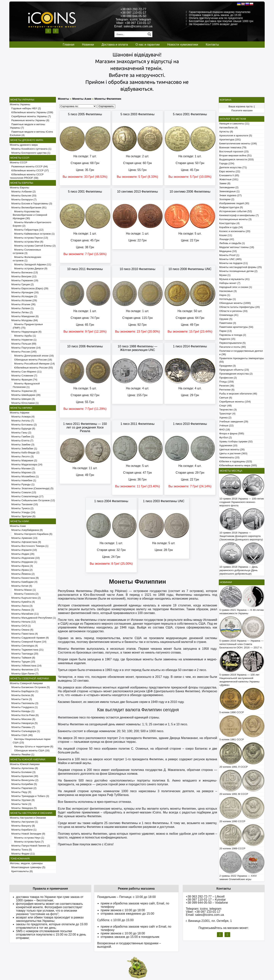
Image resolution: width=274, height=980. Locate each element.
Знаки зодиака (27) (230, 195)
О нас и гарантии (148, 45)
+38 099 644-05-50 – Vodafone (207, 903)
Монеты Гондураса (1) (24, 707)
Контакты (212, 45)
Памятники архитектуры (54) (236, 327)
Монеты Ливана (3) (22, 610)
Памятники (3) (228, 323)
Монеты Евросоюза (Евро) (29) (29, 288)
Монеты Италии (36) (23, 304)
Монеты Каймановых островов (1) (34, 234)
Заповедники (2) (229, 187)
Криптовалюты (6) (21, 871)
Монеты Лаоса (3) (21, 606)
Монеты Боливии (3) (23, 772)
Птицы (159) (226, 382)
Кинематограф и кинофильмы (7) (239, 215)
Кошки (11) (226, 235)
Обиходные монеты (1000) (235, 303)
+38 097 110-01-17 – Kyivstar (206, 900)
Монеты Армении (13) (24, 538)
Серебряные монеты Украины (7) (30, 116)
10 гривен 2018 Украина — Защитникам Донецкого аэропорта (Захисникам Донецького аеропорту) (241, 536)
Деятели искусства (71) (233, 167)
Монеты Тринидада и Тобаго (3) (29, 796)
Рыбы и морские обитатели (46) (238, 394)
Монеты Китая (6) (21, 586)
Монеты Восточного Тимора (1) (29, 546)
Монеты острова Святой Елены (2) (34, 246)
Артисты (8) (226, 132)
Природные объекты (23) (234, 370)
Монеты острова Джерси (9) (30, 268)
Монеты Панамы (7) (22, 727)
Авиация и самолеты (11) (234, 124)
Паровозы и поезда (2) (233, 335)
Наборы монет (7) (230, 283)
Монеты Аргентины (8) (24, 768)
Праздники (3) (227, 366)
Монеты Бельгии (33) (23, 196)
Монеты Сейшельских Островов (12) (32, 500)
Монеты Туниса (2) (22, 508)
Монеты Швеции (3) (22, 399)
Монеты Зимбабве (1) (23, 449)
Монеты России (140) (23, 352)
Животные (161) (229, 179)
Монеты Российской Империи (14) (34, 364)
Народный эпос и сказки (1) (236, 287)
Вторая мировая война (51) (235, 155)
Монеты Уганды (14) (23, 512)
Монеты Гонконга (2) (26, 594)
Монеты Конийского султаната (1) (31, 149)
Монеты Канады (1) (22, 711)
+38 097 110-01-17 (133, 13)
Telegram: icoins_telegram (133, 19)
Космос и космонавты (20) (235, 231)
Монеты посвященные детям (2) (238, 271)
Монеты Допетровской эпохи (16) (33, 356)
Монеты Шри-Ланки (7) (24, 674)
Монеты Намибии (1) (23, 480)
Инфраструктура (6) (231, 207)
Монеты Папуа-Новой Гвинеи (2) (30, 846)
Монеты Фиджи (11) (22, 854)
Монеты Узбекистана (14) (26, 666)
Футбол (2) (225, 437)
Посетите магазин (242, 110)
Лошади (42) (227, 239)
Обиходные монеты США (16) (31, 750)
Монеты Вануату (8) (22, 826)
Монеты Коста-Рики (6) (24, 715)
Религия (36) (227, 386)
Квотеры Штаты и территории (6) (33, 746)
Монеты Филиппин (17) (24, 670)
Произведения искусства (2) (236, 374)
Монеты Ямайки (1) (22, 754)
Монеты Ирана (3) (21, 566)
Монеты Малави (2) (22, 468)
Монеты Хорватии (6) (23, 391)
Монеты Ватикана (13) (24, 272)
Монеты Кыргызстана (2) (25, 598)
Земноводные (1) (229, 191)
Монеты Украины (20, 104)
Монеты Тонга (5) (21, 850)
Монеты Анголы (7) (22, 421)
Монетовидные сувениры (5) (28, 867)
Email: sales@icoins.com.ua (133, 26)
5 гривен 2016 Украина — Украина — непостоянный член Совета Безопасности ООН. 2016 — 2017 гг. (241, 644)
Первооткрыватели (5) (232, 343)
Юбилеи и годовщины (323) (236, 461)
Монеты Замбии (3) (22, 445)
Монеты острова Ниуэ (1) (28, 838)
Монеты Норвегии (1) (23, 340)
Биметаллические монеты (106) (238, 143)
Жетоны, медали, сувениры (26, 863)
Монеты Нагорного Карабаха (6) (33, 534)
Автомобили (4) (228, 128)
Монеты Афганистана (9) (25, 542)
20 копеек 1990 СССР (232, 821)
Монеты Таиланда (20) (24, 654)
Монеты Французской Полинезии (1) (26, 385)
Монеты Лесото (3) (22, 456)
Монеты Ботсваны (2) (23, 425)
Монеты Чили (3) (21, 804)
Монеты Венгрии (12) (23, 276)
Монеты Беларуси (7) (23, 200)
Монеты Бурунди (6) (23, 429)
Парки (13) (225, 331)
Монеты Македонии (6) (24, 316)
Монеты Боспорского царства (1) (30, 153)
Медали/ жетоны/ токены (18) (237, 247)
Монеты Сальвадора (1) (25, 731)
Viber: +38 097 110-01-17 (133, 23)
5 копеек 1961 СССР (232, 739)
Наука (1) (225, 295)
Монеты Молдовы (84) (24, 320)
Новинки (88, 45)
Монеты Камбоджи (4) (24, 582)
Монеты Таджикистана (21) (27, 650)
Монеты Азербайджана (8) (26, 530)
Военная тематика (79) (233, 147)
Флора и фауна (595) (232, 433)
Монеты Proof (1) (229, 255)
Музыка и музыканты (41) (234, 279)
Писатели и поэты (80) (233, 347)
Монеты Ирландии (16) (24, 292)
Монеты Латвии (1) (22, 308)
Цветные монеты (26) (232, 449)
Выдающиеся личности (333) (236, 159)
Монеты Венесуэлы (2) (24, 780)
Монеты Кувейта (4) (22, 602)
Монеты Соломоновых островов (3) (27, 251)
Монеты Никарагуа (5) (24, 723)
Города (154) (227, 163)
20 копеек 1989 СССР (232, 848)
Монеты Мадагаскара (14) (26, 464)
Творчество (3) (228, 410)
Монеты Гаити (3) (21, 699)
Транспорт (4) (227, 414)
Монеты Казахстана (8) (24, 578)
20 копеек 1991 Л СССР (234, 767)
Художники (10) (228, 445)
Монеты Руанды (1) (22, 484)
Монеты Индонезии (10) (25, 558)
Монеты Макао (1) (24, 590)
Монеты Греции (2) (22, 284)
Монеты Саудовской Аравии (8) (29, 638)
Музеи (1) (225, 275)
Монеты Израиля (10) (23, 550)
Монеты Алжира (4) (22, 417)
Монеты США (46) (21, 735)
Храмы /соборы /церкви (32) (236, 441)
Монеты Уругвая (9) (22, 800)
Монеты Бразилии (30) (24, 776)
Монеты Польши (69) (23, 344)
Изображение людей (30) (234, 203)
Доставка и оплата (115, 45)
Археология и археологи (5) (236, 136)
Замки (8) (225, 183)
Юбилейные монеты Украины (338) (32, 112)
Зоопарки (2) (227, 199)
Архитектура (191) (230, 139)
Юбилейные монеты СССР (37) (29, 170)
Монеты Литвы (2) (21, 312)
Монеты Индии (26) (22, 554)
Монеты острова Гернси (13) (30, 238)
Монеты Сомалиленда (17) (27, 496)
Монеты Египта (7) (22, 441)
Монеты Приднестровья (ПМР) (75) (28, 326)
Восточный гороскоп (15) (234, 151)
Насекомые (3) (228, 291)
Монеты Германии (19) (24, 280)
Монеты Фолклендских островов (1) (27, 259)
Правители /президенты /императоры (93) (242, 360)
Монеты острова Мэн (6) (28, 242)
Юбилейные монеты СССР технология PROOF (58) (27, 176)
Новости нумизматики (183, 45)
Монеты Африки (20, 413)
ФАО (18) (225, 430)
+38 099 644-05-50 (133, 16)
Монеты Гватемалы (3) (24, 703)
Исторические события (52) (236, 211)
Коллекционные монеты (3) (235, 219)
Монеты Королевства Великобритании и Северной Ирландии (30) (30, 215)
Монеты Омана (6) (22, 630)
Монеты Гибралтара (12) (28, 230)
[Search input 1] (131, 34)
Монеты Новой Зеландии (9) (27, 834)
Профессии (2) (228, 378)
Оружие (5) (226, 319)
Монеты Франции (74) (24, 380)
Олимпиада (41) (229, 315)
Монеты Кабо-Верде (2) (25, 452)
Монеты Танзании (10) (24, 504)
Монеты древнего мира (24, 145)
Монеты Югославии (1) (24, 403)
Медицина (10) (228, 251)
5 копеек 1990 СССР (232, 712)
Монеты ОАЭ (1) (20, 626)
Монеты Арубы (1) (24, 336)
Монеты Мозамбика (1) (24, 476)
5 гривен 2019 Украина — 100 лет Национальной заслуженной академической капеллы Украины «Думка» (239, 680)
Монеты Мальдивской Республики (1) (33, 618)
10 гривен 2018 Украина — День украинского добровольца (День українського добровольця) (239, 570)
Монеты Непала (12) (23, 622)
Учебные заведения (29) (234, 422)
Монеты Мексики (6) (23, 719)
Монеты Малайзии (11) (24, 614)
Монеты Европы (20, 188)
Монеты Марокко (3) (23, 472)
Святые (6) (226, 398)
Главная (69, 45)
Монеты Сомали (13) (23, 492)
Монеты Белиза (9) (22, 695)
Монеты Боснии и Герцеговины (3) (31, 204)
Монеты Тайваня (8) (23, 658)
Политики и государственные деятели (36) (241, 353)
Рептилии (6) (227, 390)
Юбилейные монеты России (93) (33, 368)
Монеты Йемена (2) (22, 574)
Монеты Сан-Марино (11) (26, 372)
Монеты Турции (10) (23, 662)
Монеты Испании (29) (23, 300)
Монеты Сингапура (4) (24, 646)
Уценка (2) (225, 418)
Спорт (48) (225, 406)
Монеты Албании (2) (23, 192)
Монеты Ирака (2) (21, 570)
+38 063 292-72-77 (133, 9)
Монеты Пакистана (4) (24, 634)
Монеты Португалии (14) (25, 348)
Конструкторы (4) (229, 223)
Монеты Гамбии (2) (22, 437)
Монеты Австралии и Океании (28, 818)
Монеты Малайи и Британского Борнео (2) (32, 224)
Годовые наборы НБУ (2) (25, 108)
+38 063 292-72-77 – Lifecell (205, 897)
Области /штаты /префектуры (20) (239, 307)
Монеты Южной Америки (25, 764)
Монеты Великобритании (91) (28, 207)
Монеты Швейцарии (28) (25, 395)
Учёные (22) (226, 426)
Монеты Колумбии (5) (23, 784)
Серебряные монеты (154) (235, 402)
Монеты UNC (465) (230, 259)
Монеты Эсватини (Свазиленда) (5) (32, 488)
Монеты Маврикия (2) (23, 460)
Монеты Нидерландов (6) (26, 332)
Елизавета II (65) (229, 175)
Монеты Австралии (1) (24, 822)
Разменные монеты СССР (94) (29, 166)
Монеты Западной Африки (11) (32, 264)
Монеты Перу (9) (21, 792)
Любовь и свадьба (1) (232, 243)
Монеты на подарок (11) (233, 263)
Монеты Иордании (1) (23, 562)
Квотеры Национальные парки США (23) (32, 741)
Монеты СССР (19, 162)
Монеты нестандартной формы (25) (241, 267)
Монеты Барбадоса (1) (24, 691)
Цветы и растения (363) (233, 453)
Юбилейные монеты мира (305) (238, 465)
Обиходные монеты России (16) (32, 360)
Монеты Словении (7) (23, 376)
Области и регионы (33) (233, 311)
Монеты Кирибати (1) (23, 830)
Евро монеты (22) (230, 171)
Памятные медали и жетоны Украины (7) (27, 126)
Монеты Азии (18, 526)
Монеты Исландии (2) (23, 296)
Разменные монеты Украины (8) (30, 120)
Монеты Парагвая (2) (23, 788)
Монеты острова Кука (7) (28, 842)
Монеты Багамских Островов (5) (30, 687)
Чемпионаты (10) (229, 457)
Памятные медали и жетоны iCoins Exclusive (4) (31, 133)
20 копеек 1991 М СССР (234, 794)
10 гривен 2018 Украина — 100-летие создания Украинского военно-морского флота (242, 502)
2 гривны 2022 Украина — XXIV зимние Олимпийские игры (238, 878)
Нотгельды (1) (228, 299)
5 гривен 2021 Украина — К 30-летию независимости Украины (242, 612)
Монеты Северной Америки (26, 683)
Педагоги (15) (227, 339)
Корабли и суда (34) (231, 227)
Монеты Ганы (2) (21, 433)
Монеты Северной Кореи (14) (28, 642)
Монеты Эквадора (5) (23, 808)
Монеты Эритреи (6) (23, 516)
